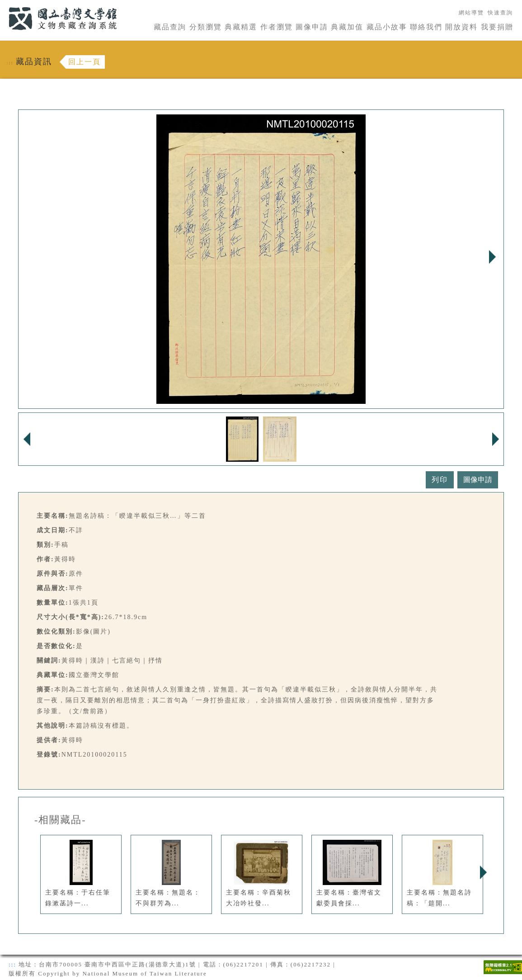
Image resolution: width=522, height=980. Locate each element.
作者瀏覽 (277, 27)
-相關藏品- (60, 820)
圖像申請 (312, 27)
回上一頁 (85, 62)
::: (3, 5)
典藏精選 (241, 27)
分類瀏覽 (206, 27)
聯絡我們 (426, 27)
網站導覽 (471, 13)
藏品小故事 (387, 27)
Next (492, 257)
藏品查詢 (170, 27)
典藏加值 (347, 27)
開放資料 (461, 27)
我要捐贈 (497, 27)
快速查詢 (500, 13)
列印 (440, 480)
